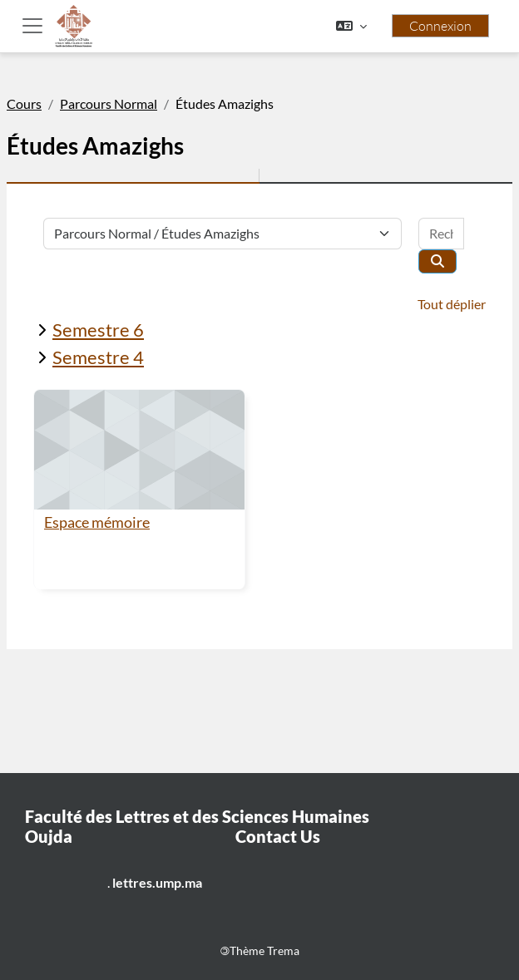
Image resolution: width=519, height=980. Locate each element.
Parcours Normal (109, 103)
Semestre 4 (98, 357)
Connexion (440, 26)
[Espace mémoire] (139, 450)
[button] (351, 26)
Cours (24, 103)
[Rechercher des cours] (441, 234)
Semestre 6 (98, 330)
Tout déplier (452, 304)
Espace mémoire (97, 522)
